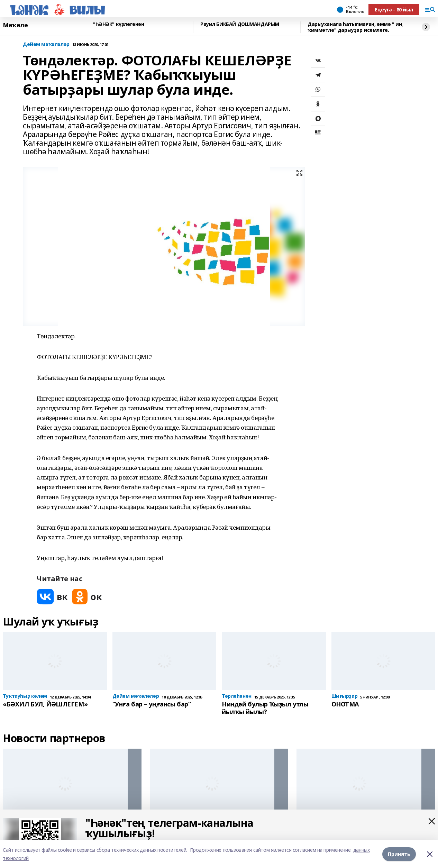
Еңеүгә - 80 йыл (394, 10)
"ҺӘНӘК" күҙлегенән (118, 24)
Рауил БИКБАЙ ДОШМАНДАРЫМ (240, 24)
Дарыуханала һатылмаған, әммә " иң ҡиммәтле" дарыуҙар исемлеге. (355, 27)
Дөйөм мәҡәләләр (46, 44)
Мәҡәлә (15, 25)
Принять (399, 854)
